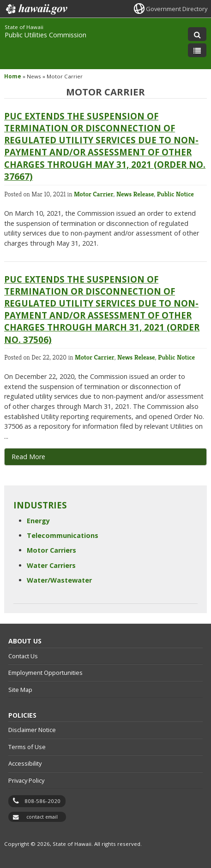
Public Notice (175, 194)
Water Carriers (51, 565)
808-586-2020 (42, 801)
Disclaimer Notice (32, 730)
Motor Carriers (51, 550)
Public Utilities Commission (45, 35)
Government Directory (177, 9)
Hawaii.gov (36, 9)
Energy (38, 521)
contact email (42, 817)
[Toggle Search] (197, 34)
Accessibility (25, 763)
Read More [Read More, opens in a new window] (28, 457)
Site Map (20, 690)
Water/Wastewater (59, 580)
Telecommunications (63, 535)
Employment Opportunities (45, 673)
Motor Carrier (94, 194)
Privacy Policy (26, 780)
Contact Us (23, 656)
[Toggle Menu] (197, 50)
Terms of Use (27, 747)
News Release (135, 194)
